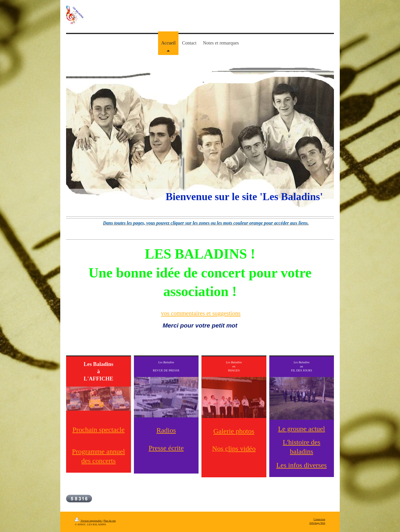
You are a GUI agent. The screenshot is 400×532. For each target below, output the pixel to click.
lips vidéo (242, 449)
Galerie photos (234, 431)
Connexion (319, 519)
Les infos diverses (301, 465)
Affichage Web (317, 523)
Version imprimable (89, 521)
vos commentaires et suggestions (201, 313)
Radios (166, 430)
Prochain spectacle (99, 430)
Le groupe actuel (301, 429)
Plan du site (109, 521)
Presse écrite (166, 448)
